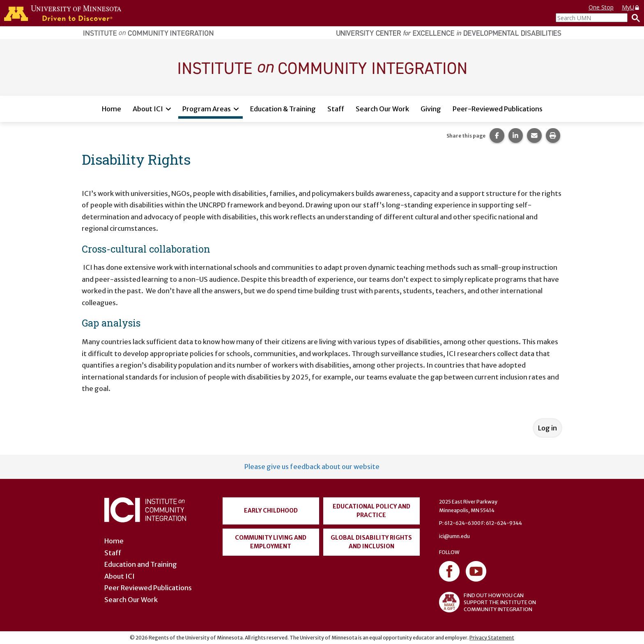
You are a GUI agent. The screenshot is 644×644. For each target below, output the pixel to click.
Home (112, 109)
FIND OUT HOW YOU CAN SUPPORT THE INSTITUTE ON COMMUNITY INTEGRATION (488, 602)
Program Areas (207, 109)
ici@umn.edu (454, 536)
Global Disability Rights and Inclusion (371, 542)
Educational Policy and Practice (371, 511)
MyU (631, 7)
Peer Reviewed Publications (148, 588)
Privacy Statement (492, 638)
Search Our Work (382, 109)
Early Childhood (271, 511)
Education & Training (283, 109)
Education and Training (141, 564)
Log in (547, 428)
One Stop (601, 7)
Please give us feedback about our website (312, 467)
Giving (431, 109)
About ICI (148, 109)
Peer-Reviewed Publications (498, 109)
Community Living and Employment (271, 542)
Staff (336, 109)
